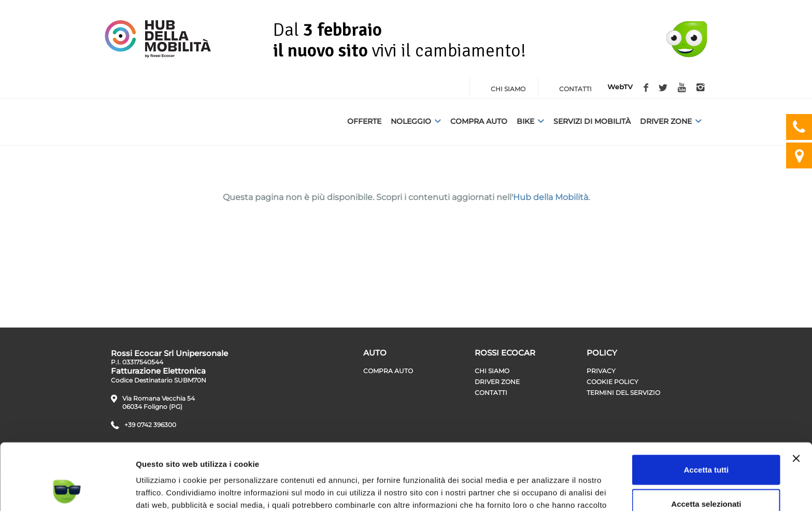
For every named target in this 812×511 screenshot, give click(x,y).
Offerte (364, 121)
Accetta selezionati (706, 443)
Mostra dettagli (545, 491)
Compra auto (479, 121)
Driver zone (497, 382)
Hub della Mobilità (551, 197)
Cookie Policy (612, 382)
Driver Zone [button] (671, 121)
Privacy (601, 371)
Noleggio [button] (416, 121)
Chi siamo (492, 371)
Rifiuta (707, 477)
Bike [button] (530, 121)
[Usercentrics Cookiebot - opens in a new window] (67, 491)
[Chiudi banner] (796, 398)
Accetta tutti (707, 409)
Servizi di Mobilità (592, 121)
